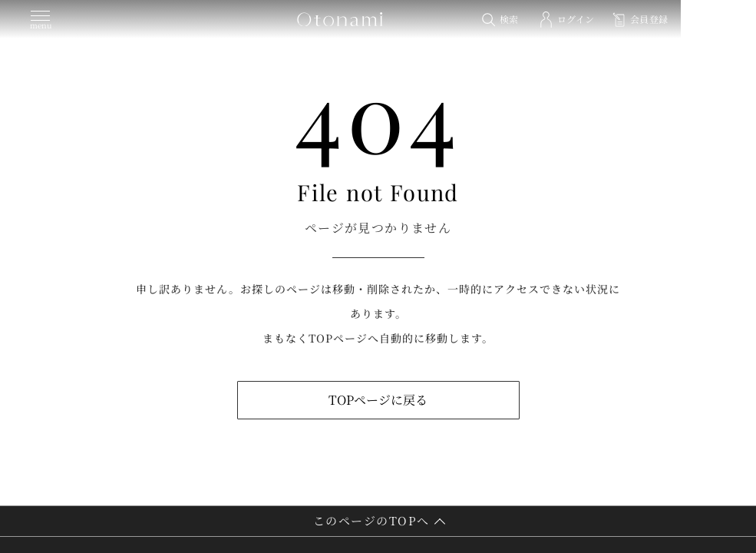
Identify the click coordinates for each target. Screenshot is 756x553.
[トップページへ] (378, 19)
